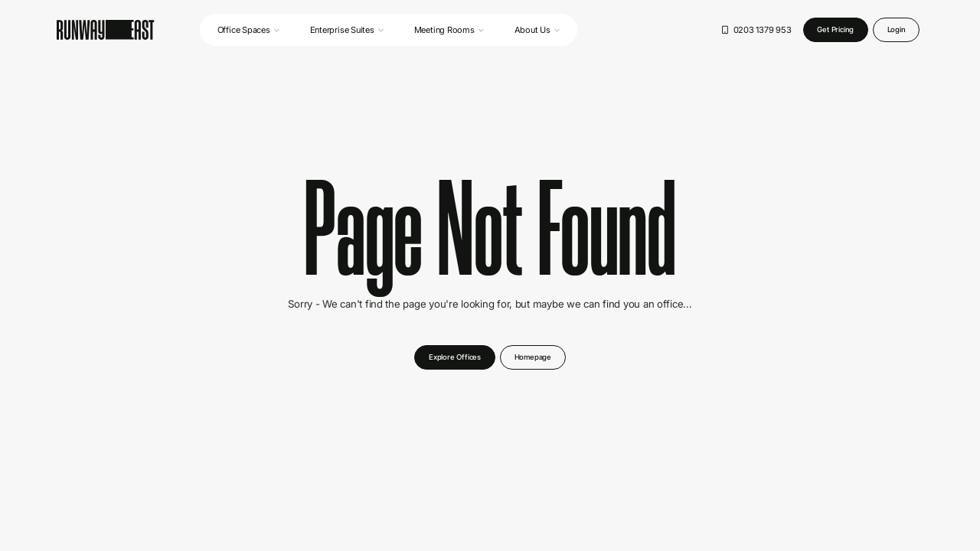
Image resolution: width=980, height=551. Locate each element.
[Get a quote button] (836, 30)
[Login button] (897, 30)
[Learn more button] (533, 358)
